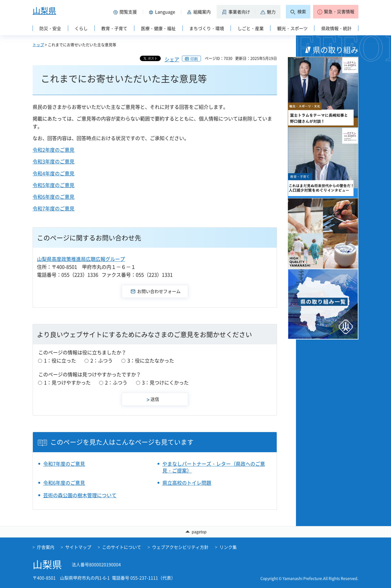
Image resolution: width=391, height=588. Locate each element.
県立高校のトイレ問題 (187, 483)
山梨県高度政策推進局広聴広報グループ (81, 259)
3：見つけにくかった (165, 383)
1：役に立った (60, 361)
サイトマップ (78, 547)
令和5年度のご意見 (53, 185)
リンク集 (228, 547)
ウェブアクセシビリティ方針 (180, 547)
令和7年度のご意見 (53, 208)
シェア (172, 59)
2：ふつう (102, 361)
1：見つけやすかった (67, 383)
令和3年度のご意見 (53, 161)
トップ (38, 45)
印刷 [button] (194, 59)
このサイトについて (122, 547)
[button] (126, 12)
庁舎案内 (46, 547)
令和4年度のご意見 (53, 173)
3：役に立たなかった (151, 361)
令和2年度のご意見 (53, 150)
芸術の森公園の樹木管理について (80, 495)
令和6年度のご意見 (53, 197)
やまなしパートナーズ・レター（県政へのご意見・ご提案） (214, 467)
